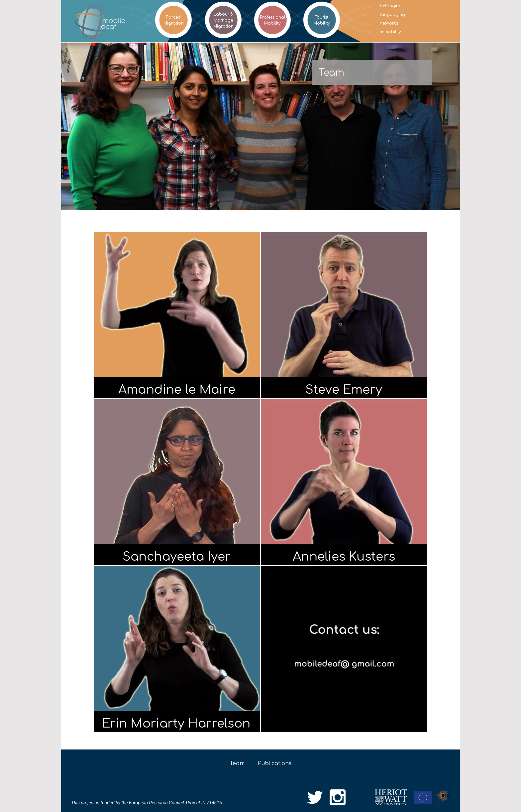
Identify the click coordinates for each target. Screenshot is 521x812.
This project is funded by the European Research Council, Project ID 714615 (147, 803)
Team (237, 763)
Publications (275, 763)
